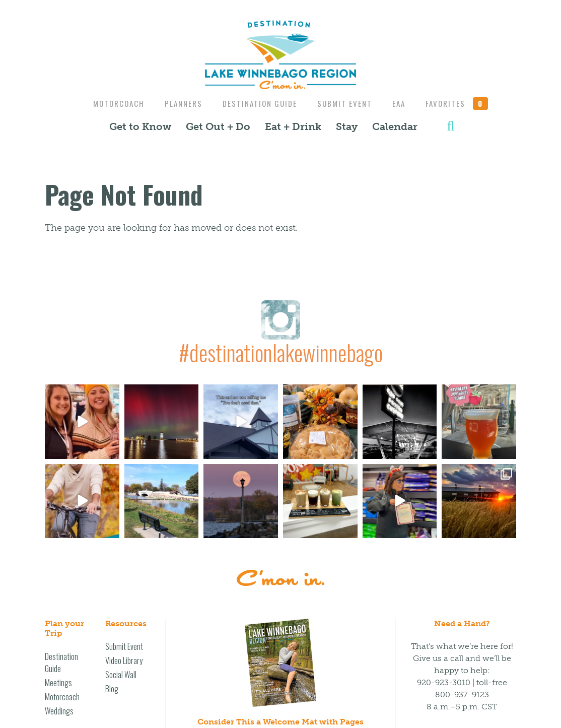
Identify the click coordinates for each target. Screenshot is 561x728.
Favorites (463, 103)
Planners (180, 103)
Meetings (58, 683)
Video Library (124, 660)
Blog (112, 689)
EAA (403, 103)
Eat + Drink (293, 126)
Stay (347, 126)
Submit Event (346, 103)
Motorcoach (113, 103)
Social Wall (121, 675)
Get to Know (140, 126)
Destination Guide (259, 103)
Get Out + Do (218, 126)
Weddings (59, 711)
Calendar (395, 126)
